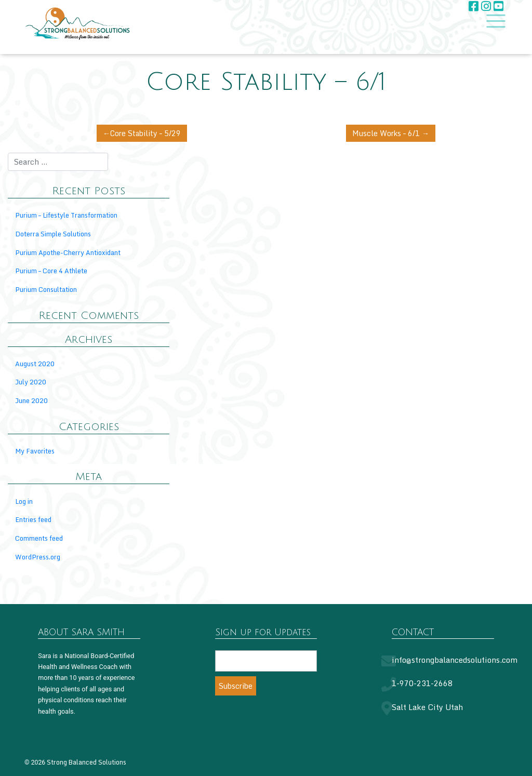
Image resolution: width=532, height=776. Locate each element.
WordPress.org (38, 557)
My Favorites (35, 451)
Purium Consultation (46, 290)
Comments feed (39, 539)
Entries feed (33, 520)
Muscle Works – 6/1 (384, 133)
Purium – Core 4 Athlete (51, 271)
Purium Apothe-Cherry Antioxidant (68, 252)
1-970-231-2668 (422, 684)
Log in (24, 502)
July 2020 (31, 382)
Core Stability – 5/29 (148, 133)
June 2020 (31, 401)
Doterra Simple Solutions (53, 234)
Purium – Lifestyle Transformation (66, 216)
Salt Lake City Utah (427, 708)
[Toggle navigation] (493, 21)
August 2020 (35, 364)
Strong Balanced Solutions (87, 762)
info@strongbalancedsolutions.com (455, 660)
